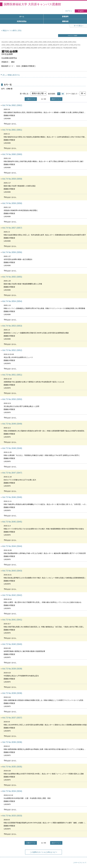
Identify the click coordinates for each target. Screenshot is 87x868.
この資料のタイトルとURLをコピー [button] (44, 852)
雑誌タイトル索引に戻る (12, 30)
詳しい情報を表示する (11, 75)
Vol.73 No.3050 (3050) (12, 399)
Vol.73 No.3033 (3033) (12, 816)
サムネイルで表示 (63, 94)
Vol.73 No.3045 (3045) (12, 522)
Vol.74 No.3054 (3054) (12, 301)
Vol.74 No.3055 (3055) (12, 277)
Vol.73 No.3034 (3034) (12, 791)
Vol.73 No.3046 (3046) (12, 497)
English (81, 11)
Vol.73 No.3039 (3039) (12, 669)
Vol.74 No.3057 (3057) (12, 228)
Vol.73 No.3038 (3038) (12, 693)
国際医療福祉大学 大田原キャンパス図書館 (32, 4)
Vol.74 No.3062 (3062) (12, 105)
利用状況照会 (22, 21)
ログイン (69, 11)
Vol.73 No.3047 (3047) (12, 473)
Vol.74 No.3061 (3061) (12, 130)
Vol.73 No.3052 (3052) (12, 350)
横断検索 (65, 21)
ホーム (22, 17)
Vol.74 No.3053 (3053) (12, 326)
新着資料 (65, 17)
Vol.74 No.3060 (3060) (12, 154)
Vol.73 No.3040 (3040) (12, 644)
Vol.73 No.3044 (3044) (12, 546)
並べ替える (24, 93)
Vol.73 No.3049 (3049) (12, 424)
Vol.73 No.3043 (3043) (12, 571)
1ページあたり (72, 93)
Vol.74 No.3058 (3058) (12, 203)
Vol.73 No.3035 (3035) (12, 767)
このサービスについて (80, 863)
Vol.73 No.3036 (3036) (12, 742)
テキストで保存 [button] (72, 36)
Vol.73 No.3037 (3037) (12, 718)
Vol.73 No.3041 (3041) (12, 620)
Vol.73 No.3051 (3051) (12, 375)
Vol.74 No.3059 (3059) (12, 179)
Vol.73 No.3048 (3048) (12, 448)
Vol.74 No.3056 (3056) (12, 252)
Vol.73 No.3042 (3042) (12, 595)
